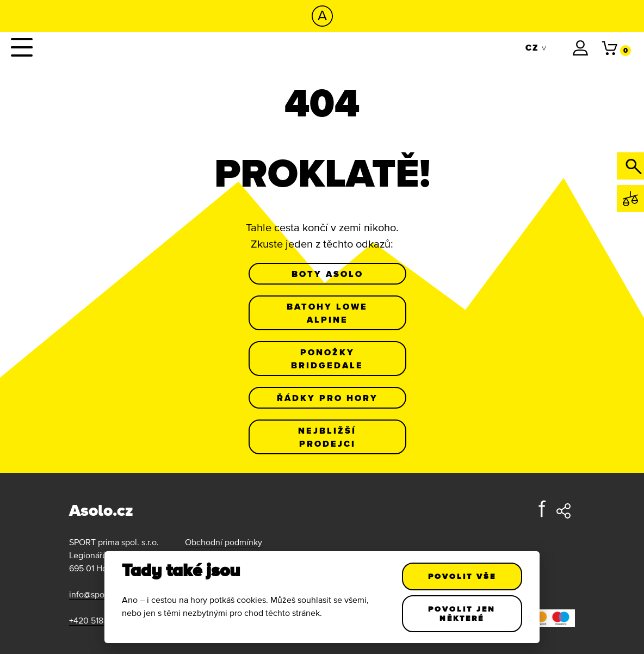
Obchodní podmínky (224, 542)
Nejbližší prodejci (327, 437)
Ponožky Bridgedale (327, 359)
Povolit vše (462, 576)
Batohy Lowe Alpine (327, 313)
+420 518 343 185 (102, 620)
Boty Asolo (327, 274)
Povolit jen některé (462, 613)
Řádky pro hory (327, 398)
